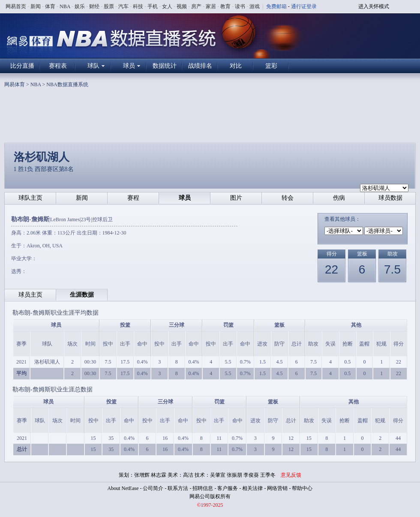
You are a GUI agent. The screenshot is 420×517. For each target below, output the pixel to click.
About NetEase (123, 488)
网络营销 (277, 488)
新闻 (36, 6)
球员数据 (390, 198)
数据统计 (165, 66)
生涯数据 (82, 295)
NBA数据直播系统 (67, 84)
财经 (94, 6)
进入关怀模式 (374, 6)
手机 (153, 6)
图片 (236, 198)
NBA (65, 6)
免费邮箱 (276, 6)
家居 (211, 6)
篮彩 (271, 66)
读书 (240, 6)
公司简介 (153, 488)
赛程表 (58, 66)
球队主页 (30, 198)
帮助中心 (302, 488)
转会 (288, 198)
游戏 (255, 6)
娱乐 (80, 6)
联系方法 (178, 488)
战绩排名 (200, 66)
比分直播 (22, 66)
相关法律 (252, 488)
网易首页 (16, 6)
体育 (50, 6)
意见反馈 (291, 475)
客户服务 (228, 488)
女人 (167, 6)
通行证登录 (304, 6)
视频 (182, 6)
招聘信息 (203, 488)
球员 (129, 66)
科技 (138, 6)
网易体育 (15, 84)
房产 (196, 6)
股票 (109, 6)
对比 (236, 66)
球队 (93, 66)
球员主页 (30, 295)
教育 (225, 6)
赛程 (133, 198)
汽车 (123, 6)
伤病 (339, 198)
